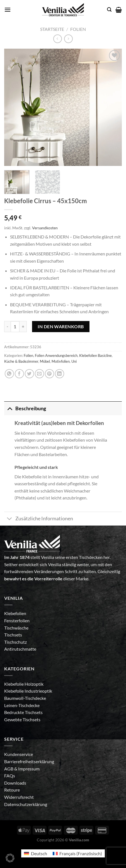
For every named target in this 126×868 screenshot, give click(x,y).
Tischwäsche (16, 628)
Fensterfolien (17, 620)
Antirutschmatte (20, 649)
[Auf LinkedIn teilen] (60, 374)
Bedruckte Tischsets (23, 712)
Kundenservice (19, 754)
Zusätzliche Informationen (39, 519)
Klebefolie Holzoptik (24, 684)
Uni (74, 361)
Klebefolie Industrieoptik (28, 691)
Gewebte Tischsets (22, 719)
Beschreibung (25, 408)
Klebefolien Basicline (95, 355)
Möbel (45, 361)
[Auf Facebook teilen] (19, 374)
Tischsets (13, 635)
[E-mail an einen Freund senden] (39, 374)
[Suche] (109, 10)
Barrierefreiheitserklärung (29, 761)
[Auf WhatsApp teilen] (9, 374)
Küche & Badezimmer (21, 361)
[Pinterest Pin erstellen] (49, 374)
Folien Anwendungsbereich (56, 355)
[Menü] (8, 10)
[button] (10, 858)
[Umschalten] (10, 408)
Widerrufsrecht (19, 797)
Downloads (15, 783)
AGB (9, 769)
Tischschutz (15, 642)
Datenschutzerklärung (26, 804)
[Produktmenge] (15, 327)
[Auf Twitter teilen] (29, 374)
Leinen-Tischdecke (22, 705)
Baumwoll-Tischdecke (25, 698)
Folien (78, 29)
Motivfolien (61, 361)
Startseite (52, 29)
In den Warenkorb (61, 326)
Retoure (12, 790)
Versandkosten (45, 228)
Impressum (29, 769)
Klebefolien (15, 613)
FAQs (10, 776)
